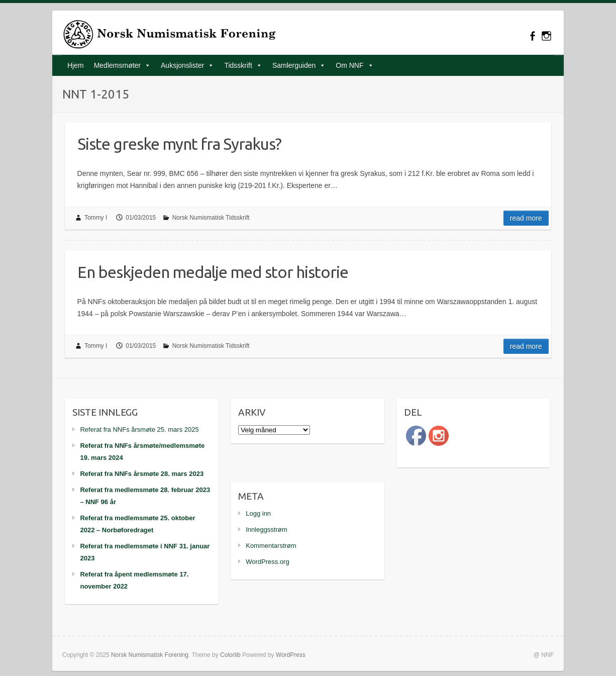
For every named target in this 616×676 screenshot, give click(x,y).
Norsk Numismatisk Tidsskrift (211, 218)
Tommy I (96, 218)
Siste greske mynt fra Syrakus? (179, 144)
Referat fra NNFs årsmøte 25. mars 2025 (139, 429)
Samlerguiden (294, 65)
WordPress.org (267, 562)
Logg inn (258, 513)
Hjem (76, 65)
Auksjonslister (182, 65)
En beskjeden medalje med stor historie (213, 272)
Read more (526, 218)
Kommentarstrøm (271, 546)
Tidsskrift (238, 65)
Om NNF (349, 65)
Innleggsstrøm (266, 529)
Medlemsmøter (117, 65)
